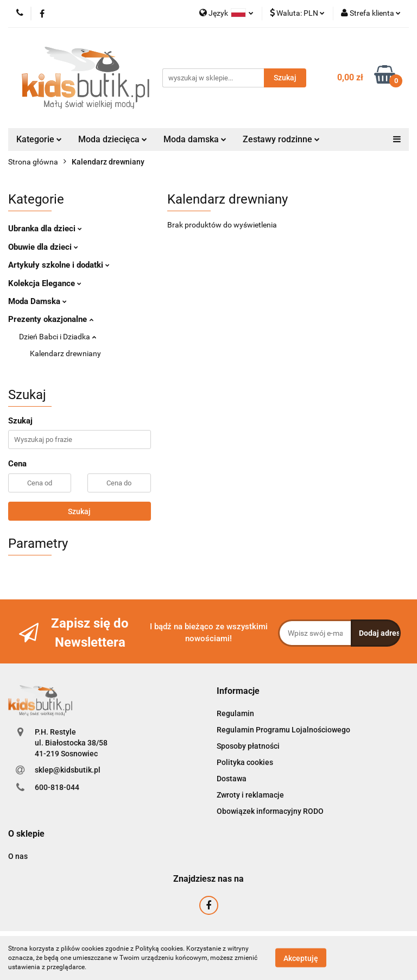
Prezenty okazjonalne (51, 319)
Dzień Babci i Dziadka (58, 337)
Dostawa (232, 779)
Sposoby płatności (248, 746)
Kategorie (39, 139)
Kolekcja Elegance (45, 283)
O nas (18, 856)
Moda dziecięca (113, 139)
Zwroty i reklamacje (250, 795)
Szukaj (79, 511)
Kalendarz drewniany (65, 353)
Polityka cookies (245, 762)
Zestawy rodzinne (281, 139)
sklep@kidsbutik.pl (68, 770)
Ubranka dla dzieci (45, 229)
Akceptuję (301, 958)
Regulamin (235, 713)
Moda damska (195, 139)
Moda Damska (37, 301)
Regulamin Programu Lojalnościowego (283, 730)
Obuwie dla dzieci (43, 247)
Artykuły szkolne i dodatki (59, 265)
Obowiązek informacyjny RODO (270, 811)
